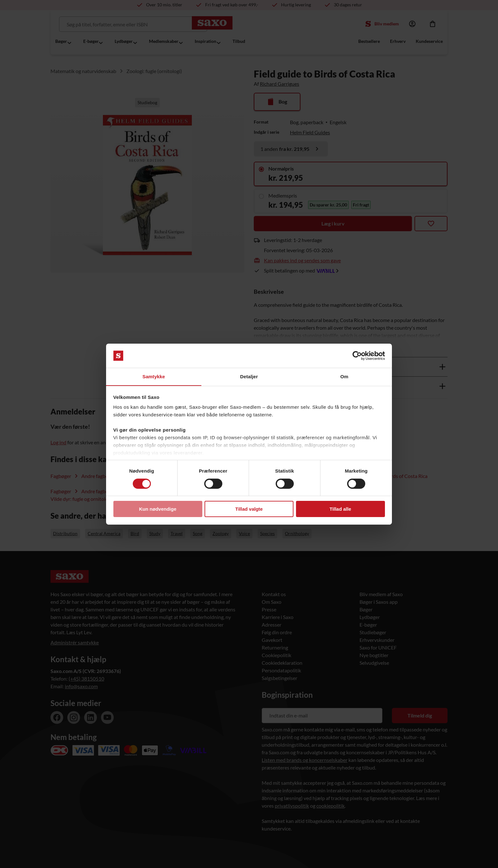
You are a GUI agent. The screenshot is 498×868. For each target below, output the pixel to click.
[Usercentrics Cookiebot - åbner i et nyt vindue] (357, 355)
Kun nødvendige (158, 509)
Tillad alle (340, 509)
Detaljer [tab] (249, 377)
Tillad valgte (249, 509)
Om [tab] (344, 377)
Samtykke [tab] (154, 377)
